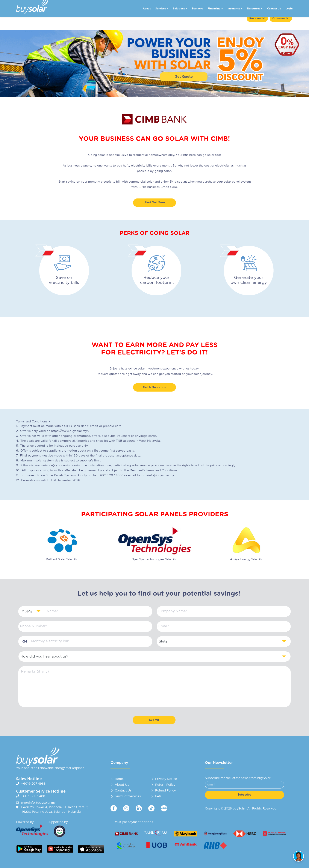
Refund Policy (165, 791)
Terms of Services (128, 796)
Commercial (281, 19)
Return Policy (165, 785)
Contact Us (274, 8)
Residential (257, 19)
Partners (198, 8)
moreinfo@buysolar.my (38, 803)
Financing (214, 8)
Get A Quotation (154, 387)
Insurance (234, 8)
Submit (154, 720)
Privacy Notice (166, 779)
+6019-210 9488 (33, 796)
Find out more (155, 203)
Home (119, 779)
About (147, 8)
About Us (122, 785)
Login (289, 8)
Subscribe (245, 795)
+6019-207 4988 (33, 784)
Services (161, 8)
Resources (254, 8)
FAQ (158, 796)
